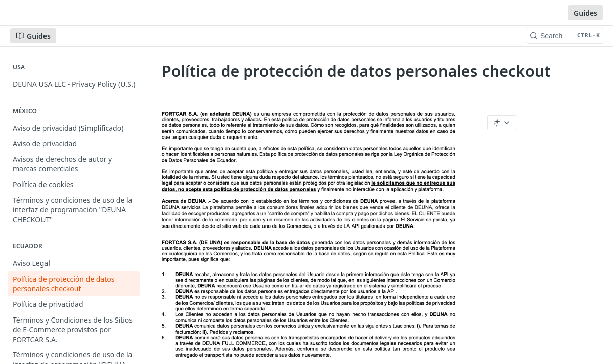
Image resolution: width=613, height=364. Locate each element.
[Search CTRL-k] (565, 36)
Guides (585, 13)
